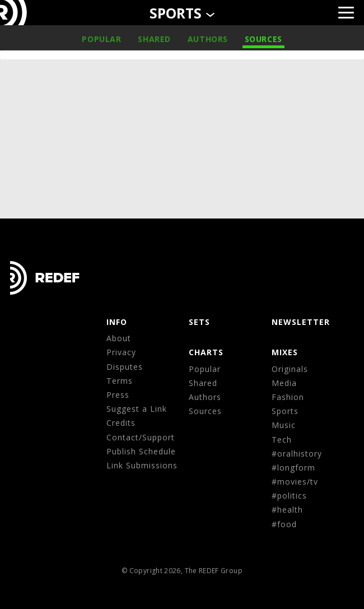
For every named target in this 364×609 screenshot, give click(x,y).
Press (118, 395)
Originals (290, 369)
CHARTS (206, 352)
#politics (289, 496)
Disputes (125, 367)
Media (284, 383)
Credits (121, 423)
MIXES (285, 352)
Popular (101, 39)
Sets (199, 322)
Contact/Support (141, 437)
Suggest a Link (137, 409)
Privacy (121, 352)
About (119, 338)
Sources (263, 39)
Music (284, 425)
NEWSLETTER (301, 322)
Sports (285, 411)
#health (287, 510)
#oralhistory (297, 454)
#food (284, 524)
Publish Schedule (141, 451)
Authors (208, 39)
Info (117, 322)
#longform (293, 468)
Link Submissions (142, 465)
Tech (282, 440)
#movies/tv (295, 482)
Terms (120, 381)
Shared (154, 39)
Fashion (288, 397)
